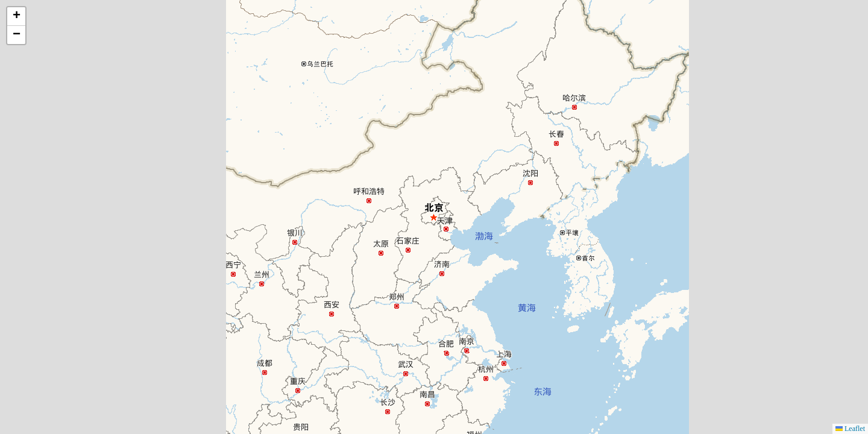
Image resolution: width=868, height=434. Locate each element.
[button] (16, 17)
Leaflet (850, 429)
